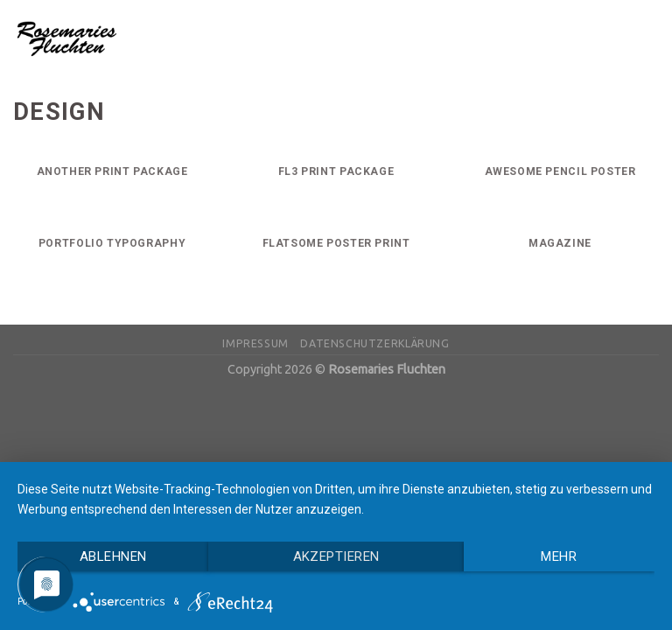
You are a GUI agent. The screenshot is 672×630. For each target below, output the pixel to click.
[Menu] (648, 38)
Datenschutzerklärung (374, 343)
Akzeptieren (336, 556)
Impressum (255, 343)
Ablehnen (113, 556)
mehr (559, 556)
